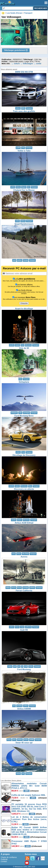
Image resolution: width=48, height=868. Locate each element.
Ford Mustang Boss (24, 416)
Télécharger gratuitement (16, 50)
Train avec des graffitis (24, 111)
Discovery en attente (24, 489)
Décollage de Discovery (24, 455)
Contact (4, 861)
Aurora (24, 557)
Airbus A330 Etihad (24, 523)
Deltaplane (24, 382)
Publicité (4, 859)
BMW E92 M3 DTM (24, 72)
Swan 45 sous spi (24, 743)
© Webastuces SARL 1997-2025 (24, 867)
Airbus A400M (24, 709)
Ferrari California (24, 591)
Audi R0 (24, 630)
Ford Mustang (24, 669)
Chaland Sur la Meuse (24, 190)
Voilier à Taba (24, 151)
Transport (29, 108)
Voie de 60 (24, 348)
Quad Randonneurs (24, 224)
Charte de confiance (9, 857)
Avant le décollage (24, 309)
